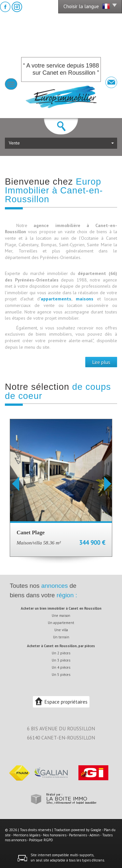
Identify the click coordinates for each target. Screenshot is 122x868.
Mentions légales (27, 835)
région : (67, 595)
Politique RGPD (41, 840)
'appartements (55, 299)
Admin (95, 835)
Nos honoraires (55, 835)
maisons (86, 299)
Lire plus (101, 362)
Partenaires (78, 835)
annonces (55, 586)
